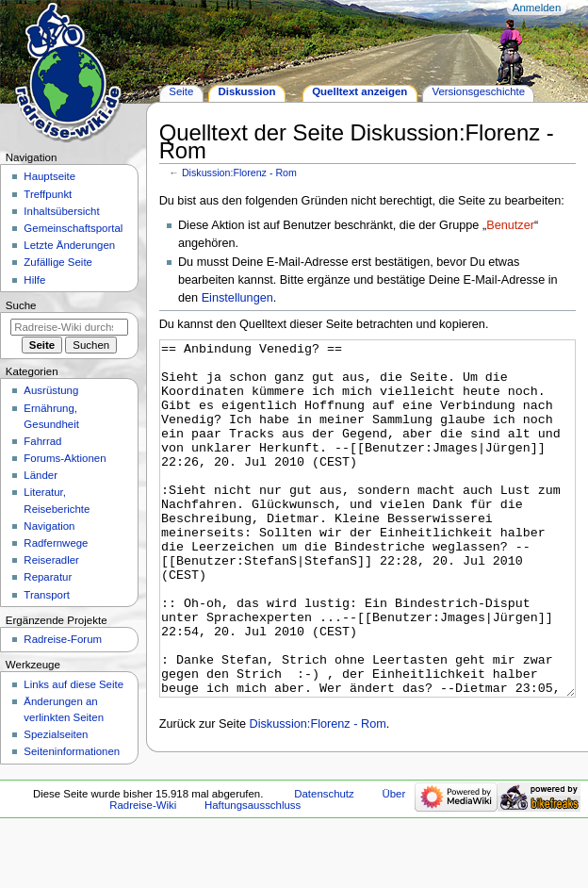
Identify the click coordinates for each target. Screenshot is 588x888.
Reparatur (48, 577)
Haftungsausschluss (253, 864)
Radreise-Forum (63, 639)
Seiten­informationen (72, 751)
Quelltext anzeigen (359, 91)
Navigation (49, 526)
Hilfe (34, 280)
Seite (181, 91)
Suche (21, 305)
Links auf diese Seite (73, 684)
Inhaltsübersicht (61, 211)
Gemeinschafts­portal (73, 228)
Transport (47, 595)
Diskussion (246, 91)
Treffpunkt (48, 194)
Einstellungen (237, 298)
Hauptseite (49, 176)
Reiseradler (51, 560)
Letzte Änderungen (69, 245)
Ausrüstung (51, 390)
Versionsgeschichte (478, 91)
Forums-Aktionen (65, 458)
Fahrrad (42, 441)
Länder (41, 475)
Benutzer (510, 225)
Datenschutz (324, 853)
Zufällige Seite (58, 262)
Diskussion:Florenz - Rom (239, 173)
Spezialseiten (56, 734)
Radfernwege (56, 543)
